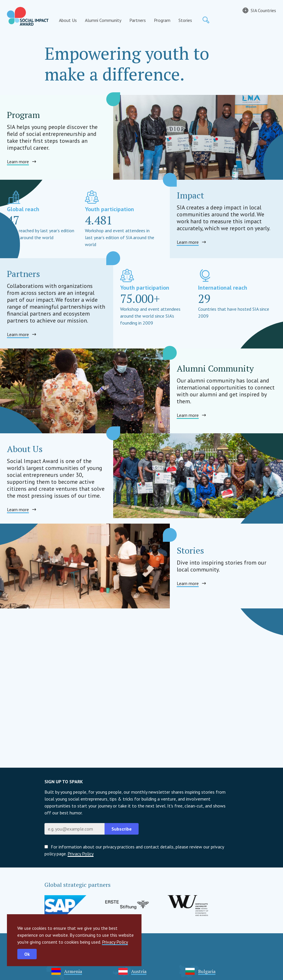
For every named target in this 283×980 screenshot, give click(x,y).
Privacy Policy (115, 942)
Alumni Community (103, 20)
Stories (185, 20)
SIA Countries (263, 10)
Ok (27, 954)
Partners (138, 20)
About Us (68, 20)
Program (162, 20)
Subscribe (122, 829)
